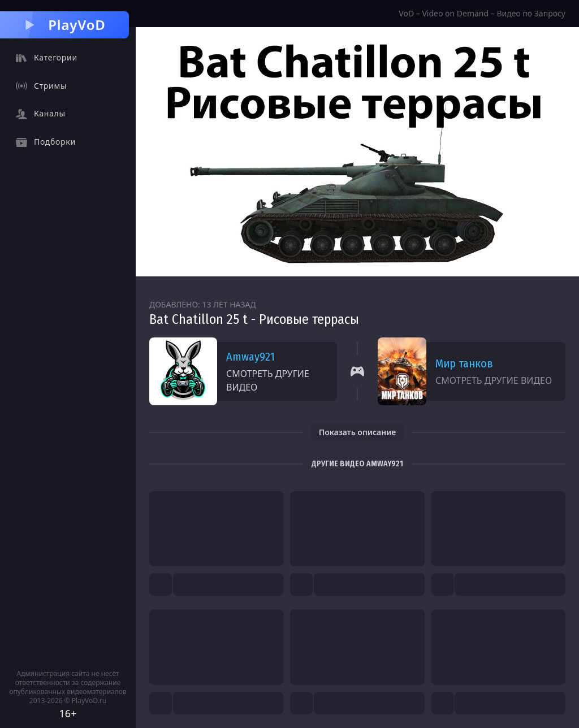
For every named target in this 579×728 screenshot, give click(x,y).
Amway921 (250, 357)
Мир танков (464, 363)
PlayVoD (64, 25)
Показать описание (358, 432)
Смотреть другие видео (268, 380)
